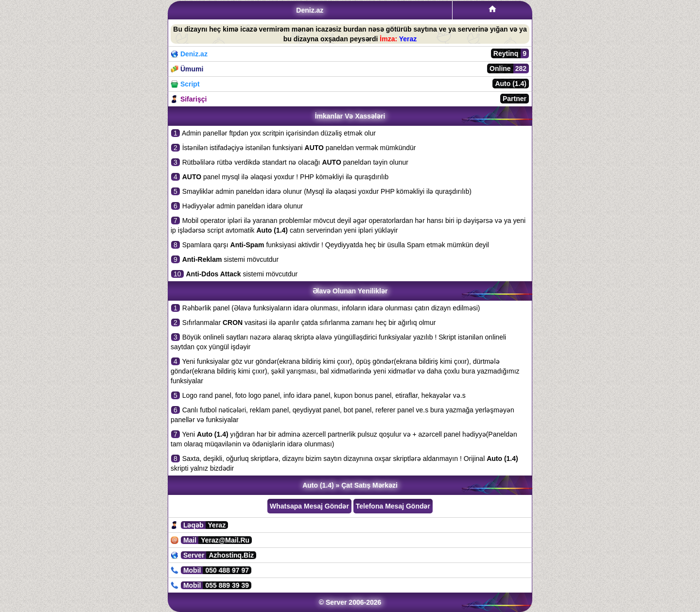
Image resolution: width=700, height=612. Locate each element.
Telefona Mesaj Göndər (393, 506)
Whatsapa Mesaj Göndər (309, 506)
